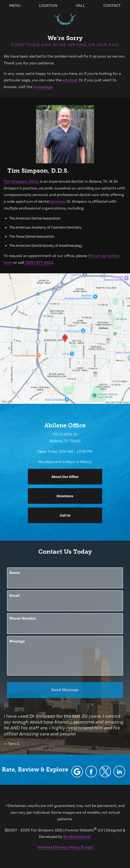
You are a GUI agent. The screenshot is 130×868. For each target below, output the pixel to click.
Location (48, 5)
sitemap (70, 80)
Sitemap (45, 847)
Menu (15, 5)
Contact (112, 5)
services (58, 201)
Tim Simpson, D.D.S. (21, 181)
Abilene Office (65, 425)
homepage (43, 87)
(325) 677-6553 (39, 262)
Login (88, 847)
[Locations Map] (65, 338)
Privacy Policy (68, 847)
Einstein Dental (77, 836)
